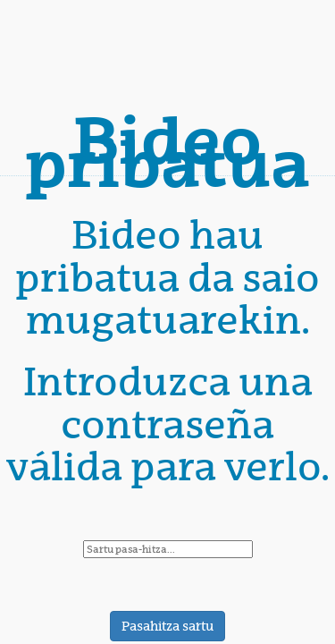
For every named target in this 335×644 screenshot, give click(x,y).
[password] (168, 549)
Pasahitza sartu (167, 626)
